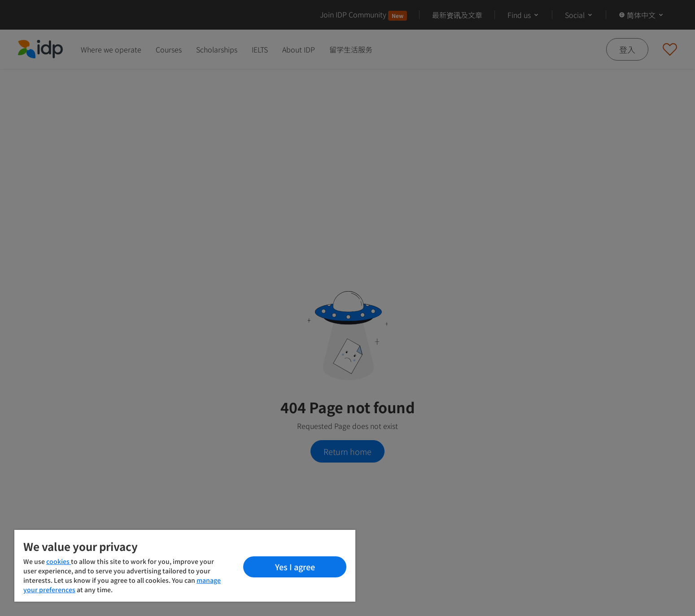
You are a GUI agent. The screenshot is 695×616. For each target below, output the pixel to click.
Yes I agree (295, 567)
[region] (185, 566)
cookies (59, 561)
